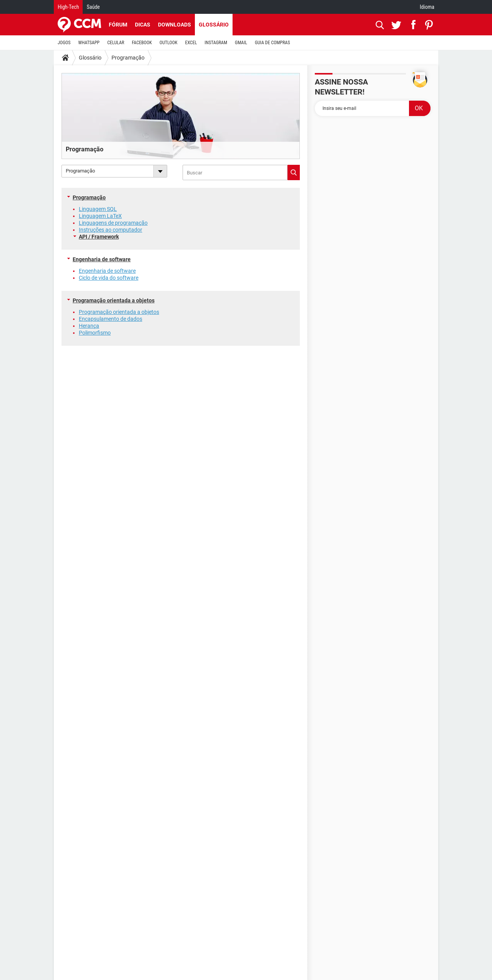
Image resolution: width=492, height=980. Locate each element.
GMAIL (241, 43)
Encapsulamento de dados (111, 319)
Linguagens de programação (113, 223)
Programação (128, 58)
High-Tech (68, 7)
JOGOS (64, 43)
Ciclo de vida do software (109, 278)
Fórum (118, 25)
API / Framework (99, 237)
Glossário (214, 25)
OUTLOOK (169, 43)
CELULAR (116, 43)
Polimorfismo (95, 333)
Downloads (175, 25)
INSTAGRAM (216, 43)
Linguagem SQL (98, 209)
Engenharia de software (102, 259)
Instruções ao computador (111, 230)
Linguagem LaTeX (100, 216)
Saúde (93, 7)
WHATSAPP (89, 43)
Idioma (427, 7)
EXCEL (191, 43)
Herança (89, 326)
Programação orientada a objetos (114, 300)
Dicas (143, 25)
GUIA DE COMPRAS (272, 43)
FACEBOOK (142, 43)
